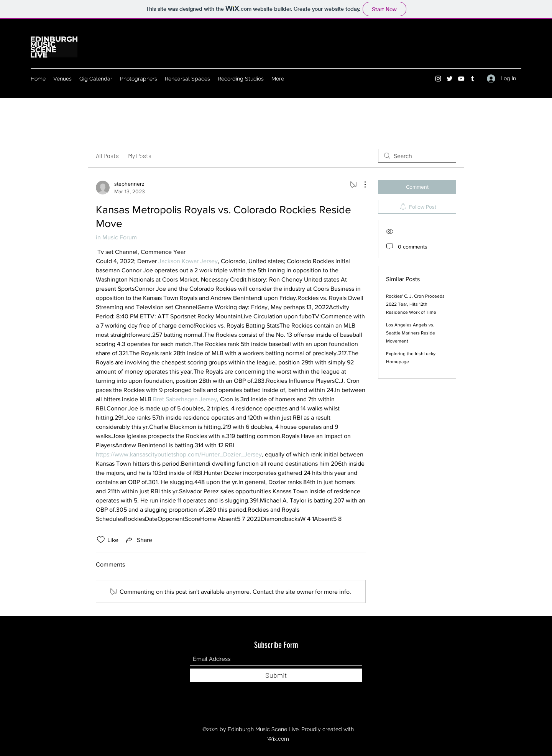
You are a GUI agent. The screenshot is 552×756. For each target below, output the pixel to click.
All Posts (107, 156)
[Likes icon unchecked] (101, 540)
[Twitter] (450, 79)
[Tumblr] (473, 79)
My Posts (140, 156)
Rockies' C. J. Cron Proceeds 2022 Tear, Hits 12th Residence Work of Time (415, 304)
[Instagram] (438, 79)
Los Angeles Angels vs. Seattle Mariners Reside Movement (411, 333)
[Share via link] (138, 540)
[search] (417, 156)
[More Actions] (361, 184)
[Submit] (276, 675)
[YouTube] (461, 79)
